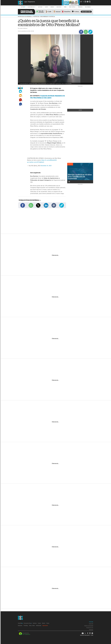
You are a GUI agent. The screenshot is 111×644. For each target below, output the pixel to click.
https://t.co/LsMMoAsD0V (49, 160)
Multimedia (39, 626)
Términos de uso (90, 628)
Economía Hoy (32, 7)
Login (26, 2)
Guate (46, 7)
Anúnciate (91, 622)
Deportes (59, 7)
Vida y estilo (72, 7)
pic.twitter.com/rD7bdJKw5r (36, 162)
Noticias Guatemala (25, 17)
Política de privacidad (89, 626)
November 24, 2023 (46, 166)
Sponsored (45, 626)
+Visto (80, 110)
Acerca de (91, 624)
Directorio (91, 630)
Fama (65, 7)
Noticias (40, 7)
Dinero (52, 7)
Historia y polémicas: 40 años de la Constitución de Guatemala (80, 177)
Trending (80, 7)
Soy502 (23, 7)
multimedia (88, 7)
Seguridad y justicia (48, 17)
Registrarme (31, 2)
